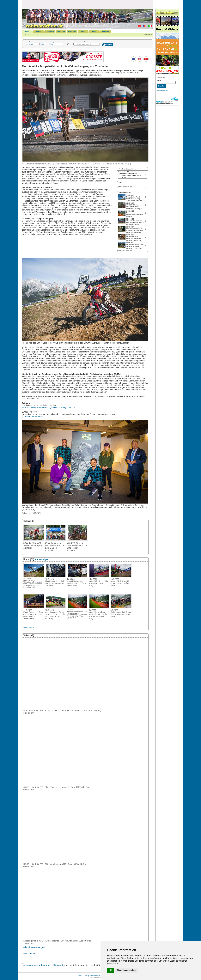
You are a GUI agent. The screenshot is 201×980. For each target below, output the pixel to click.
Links (94, 32)
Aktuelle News (29, 35)
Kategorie (54, 42)
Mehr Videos (29, 954)
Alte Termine (69, 42)
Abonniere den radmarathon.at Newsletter (44, 965)
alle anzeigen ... (43, 559)
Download (72, 32)
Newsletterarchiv (163, 90)
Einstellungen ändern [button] (126, 970)
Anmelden (105, 32)
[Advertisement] (88, 4)
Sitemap (86, 976)
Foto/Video (61, 32)
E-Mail (159, 80)
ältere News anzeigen (125, 250)
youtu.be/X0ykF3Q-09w (33, 416)
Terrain (44, 42)
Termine (39, 32)
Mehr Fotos (29, 627)
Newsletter (40, 35)
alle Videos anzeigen (34, 947)
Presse (80, 976)
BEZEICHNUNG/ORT (81, 42)
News (27, 32)
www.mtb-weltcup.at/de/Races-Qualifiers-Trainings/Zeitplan (48, 408)
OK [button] (111, 970)
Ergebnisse (50, 32)
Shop (83, 32)
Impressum (94, 976)
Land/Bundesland (32, 42)
